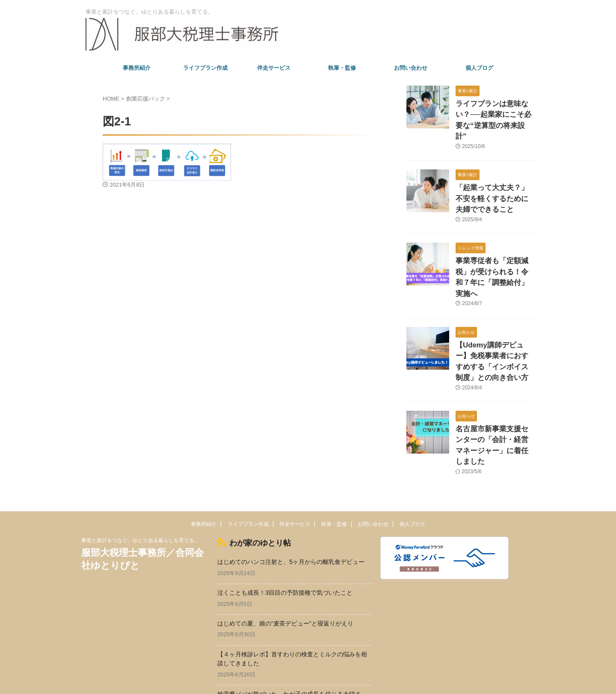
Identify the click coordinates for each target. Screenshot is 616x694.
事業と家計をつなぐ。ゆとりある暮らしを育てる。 (140, 487)
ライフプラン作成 (205, 68)
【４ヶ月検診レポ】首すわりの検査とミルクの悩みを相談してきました (292, 602)
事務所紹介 (137, 68)
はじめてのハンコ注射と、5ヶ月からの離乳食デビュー (291, 506)
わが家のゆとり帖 (252, 488)
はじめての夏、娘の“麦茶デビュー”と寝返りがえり (285, 567)
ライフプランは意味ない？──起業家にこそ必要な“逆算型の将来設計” (494, 113)
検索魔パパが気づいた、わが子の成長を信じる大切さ (289, 638)
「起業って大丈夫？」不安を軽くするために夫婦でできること (495, 182)
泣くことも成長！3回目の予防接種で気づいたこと (285, 537)
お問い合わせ (411, 68)
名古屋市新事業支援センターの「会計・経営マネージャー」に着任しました (495, 399)
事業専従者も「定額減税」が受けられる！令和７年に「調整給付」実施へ (495, 251)
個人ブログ (479, 68)
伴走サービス (274, 68)
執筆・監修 (342, 68)
